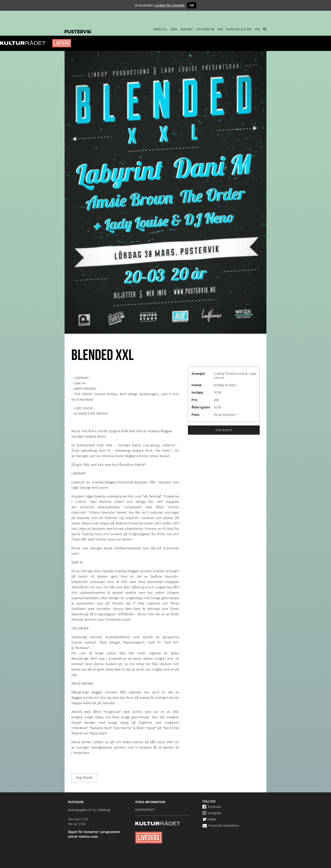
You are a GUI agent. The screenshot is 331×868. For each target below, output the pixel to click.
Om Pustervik (205, 29)
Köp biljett (224, 430)
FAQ (258, 29)
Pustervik (100, 28)
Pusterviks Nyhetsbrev (221, 826)
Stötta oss (160, 29)
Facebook (212, 807)
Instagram (212, 813)
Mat (220, 29)
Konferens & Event (239, 29)
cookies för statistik (169, 5)
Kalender (187, 29)
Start (174, 29)
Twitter (209, 819)
